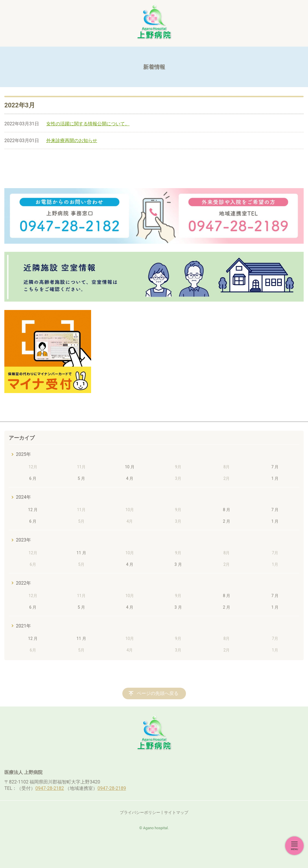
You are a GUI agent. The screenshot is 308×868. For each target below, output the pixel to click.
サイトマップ (176, 812)
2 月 (227, 521)
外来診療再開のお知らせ (72, 141)
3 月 (178, 564)
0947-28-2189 (112, 788)
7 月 (275, 467)
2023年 (23, 540)
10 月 (130, 467)
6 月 (33, 478)
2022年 (23, 583)
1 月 (275, 478)
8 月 (227, 510)
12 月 (33, 510)
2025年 (23, 454)
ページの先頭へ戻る (158, 693)
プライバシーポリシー (140, 812)
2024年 (23, 497)
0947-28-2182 (50, 788)
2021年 (23, 626)
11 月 (81, 553)
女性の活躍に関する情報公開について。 (88, 124)
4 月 (130, 478)
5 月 (81, 478)
